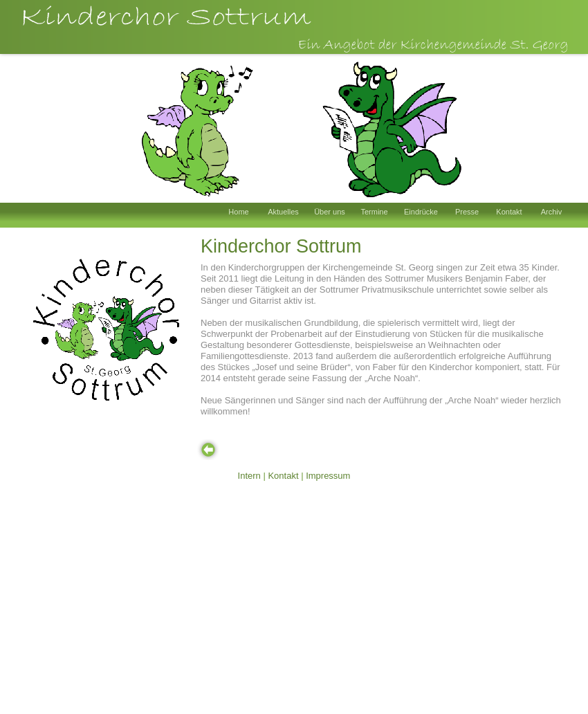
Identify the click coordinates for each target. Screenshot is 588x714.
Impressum (328, 476)
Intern (249, 476)
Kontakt (283, 476)
